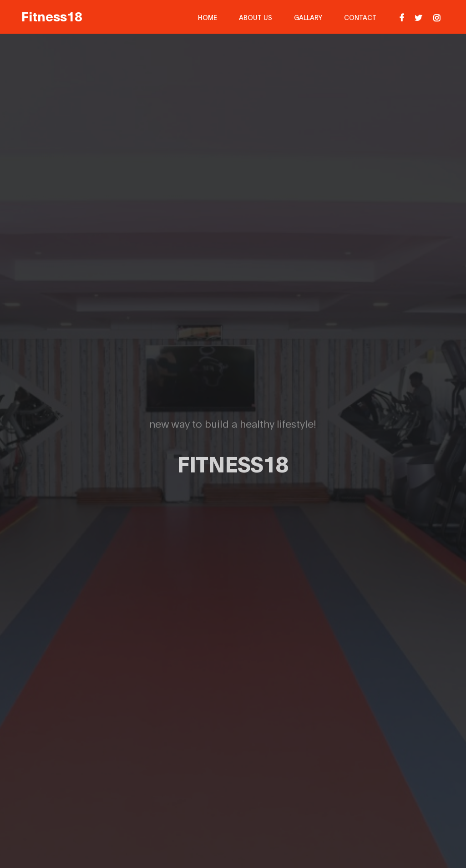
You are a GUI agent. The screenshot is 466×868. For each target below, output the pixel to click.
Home (208, 17)
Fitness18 (52, 16)
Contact (360, 17)
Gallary (308, 17)
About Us (256, 17)
